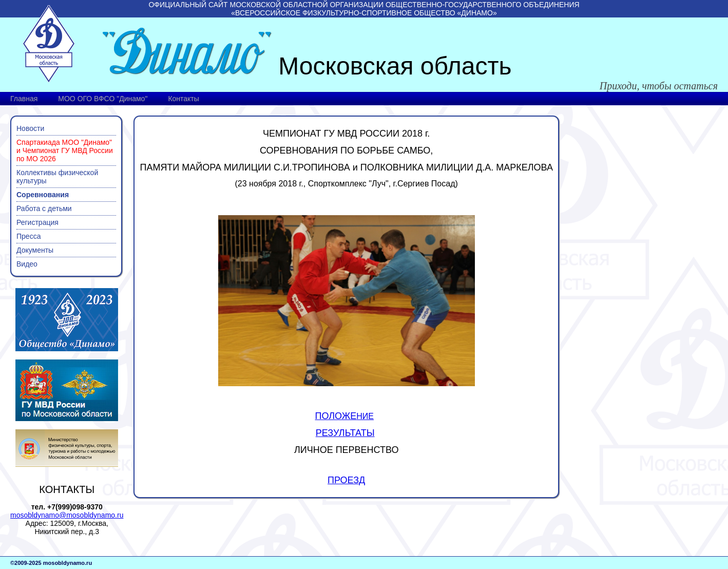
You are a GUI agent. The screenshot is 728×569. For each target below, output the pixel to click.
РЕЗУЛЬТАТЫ (345, 433)
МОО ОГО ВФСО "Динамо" (103, 99)
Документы (35, 250)
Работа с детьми (44, 208)
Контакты (183, 99)
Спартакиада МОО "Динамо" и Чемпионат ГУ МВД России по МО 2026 (65, 150)
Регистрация (37, 222)
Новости (30, 128)
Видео (27, 264)
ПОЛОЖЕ (336, 416)
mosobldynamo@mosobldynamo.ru (67, 515)
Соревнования (43, 195)
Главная (24, 99)
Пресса (28, 236)
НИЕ (365, 416)
